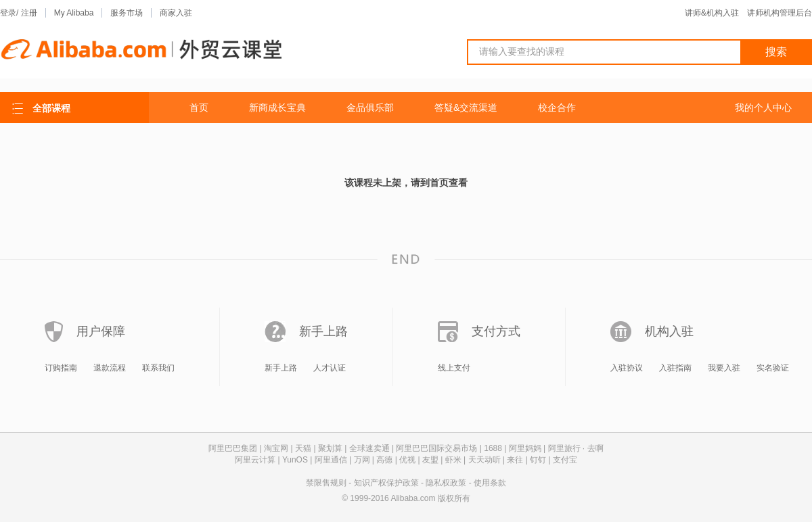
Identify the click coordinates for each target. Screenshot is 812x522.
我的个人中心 (763, 108)
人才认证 (330, 368)
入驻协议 (627, 368)
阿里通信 (331, 460)
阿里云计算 (255, 460)
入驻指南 (675, 368)
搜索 (776, 52)
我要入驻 (724, 368)
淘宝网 (276, 448)
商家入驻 (176, 13)
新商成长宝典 (277, 108)
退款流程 (110, 368)
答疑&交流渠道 (466, 108)
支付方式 (496, 331)
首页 (199, 108)
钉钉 (538, 460)
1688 (493, 448)
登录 (8, 13)
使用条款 (490, 483)
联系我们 (158, 368)
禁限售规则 (326, 483)
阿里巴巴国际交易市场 (436, 448)
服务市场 (127, 13)
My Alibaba (74, 13)
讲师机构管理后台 (780, 13)
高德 (384, 460)
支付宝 (565, 460)
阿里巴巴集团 (233, 448)
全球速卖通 (369, 448)
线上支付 (454, 368)
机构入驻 (669, 331)
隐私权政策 (446, 483)
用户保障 (101, 331)
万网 (362, 460)
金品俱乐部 (370, 108)
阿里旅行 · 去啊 (576, 448)
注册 (29, 13)
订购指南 (61, 368)
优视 (407, 460)
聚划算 (330, 448)
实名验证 (773, 368)
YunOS (295, 460)
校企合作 (557, 108)
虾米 (453, 460)
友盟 (430, 460)
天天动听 (484, 460)
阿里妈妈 (525, 448)
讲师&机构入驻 (712, 13)
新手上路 (323, 331)
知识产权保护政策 (386, 483)
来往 (515, 460)
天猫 (303, 448)
